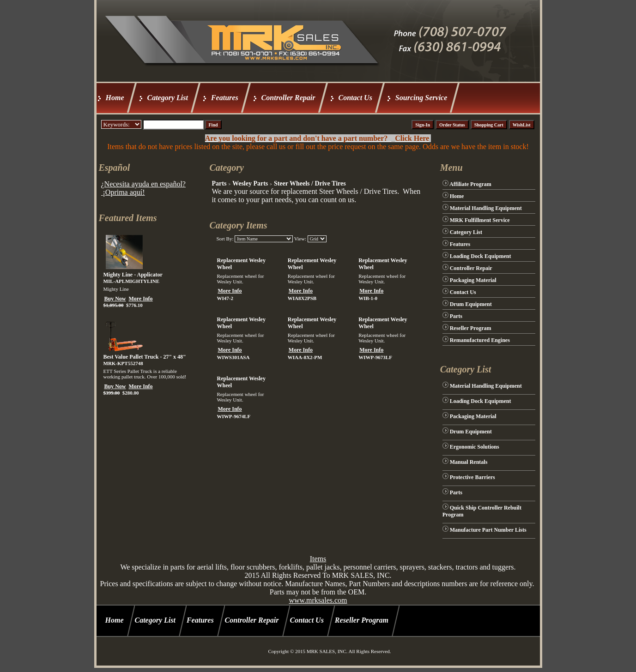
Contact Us (355, 98)
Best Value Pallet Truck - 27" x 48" (145, 357)
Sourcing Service (421, 98)
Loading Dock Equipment (481, 256)
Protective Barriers (472, 477)
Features (225, 98)
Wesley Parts (250, 183)
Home (115, 98)
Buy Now (115, 299)
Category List (168, 98)
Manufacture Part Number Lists (488, 530)
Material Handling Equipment (486, 208)
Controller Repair (288, 98)
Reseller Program (471, 328)
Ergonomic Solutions (475, 447)
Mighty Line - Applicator (133, 275)
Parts (219, 183)
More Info (141, 299)
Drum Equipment (471, 304)
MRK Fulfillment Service (480, 220)
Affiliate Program (470, 184)
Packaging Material (473, 280)
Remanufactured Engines (480, 340)
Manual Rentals (469, 462)
